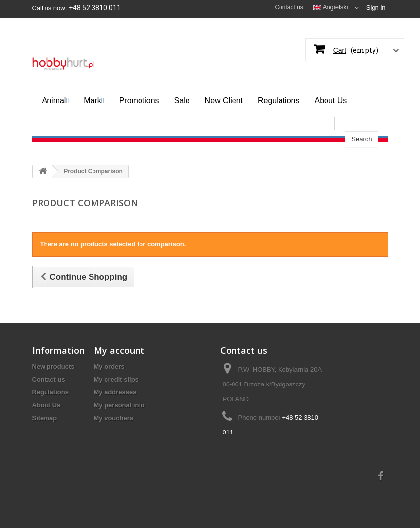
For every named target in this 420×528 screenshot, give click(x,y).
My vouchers (114, 418)
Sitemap (45, 418)
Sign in (376, 8)
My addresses (115, 392)
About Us (47, 405)
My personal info (119, 405)
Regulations (50, 392)
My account (119, 350)
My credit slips (116, 379)
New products (53, 366)
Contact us (289, 7)
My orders (109, 366)
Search (361, 123)
